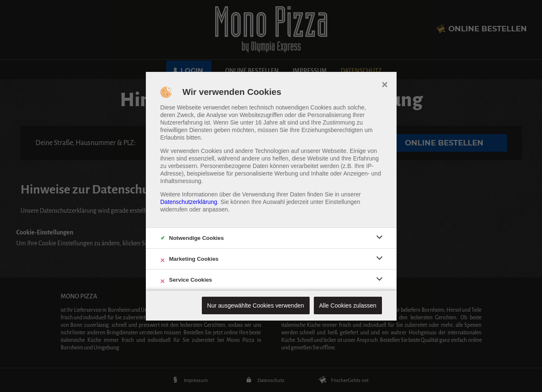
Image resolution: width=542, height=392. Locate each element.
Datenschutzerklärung (189, 202)
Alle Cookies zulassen (348, 305)
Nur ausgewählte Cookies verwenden (256, 305)
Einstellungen (343, 202)
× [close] (385, 84)
